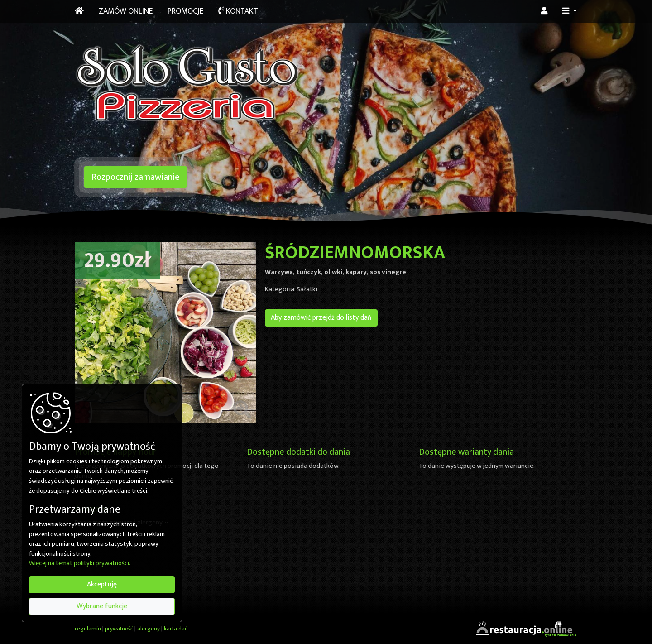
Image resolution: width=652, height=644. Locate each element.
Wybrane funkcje (102, 606)
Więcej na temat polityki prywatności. (80, 564)
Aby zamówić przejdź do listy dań (321, 318)
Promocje (185, 11)
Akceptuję (102, 584)
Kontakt (238, 11)
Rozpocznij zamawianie (136, 177)
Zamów (126, 11)
